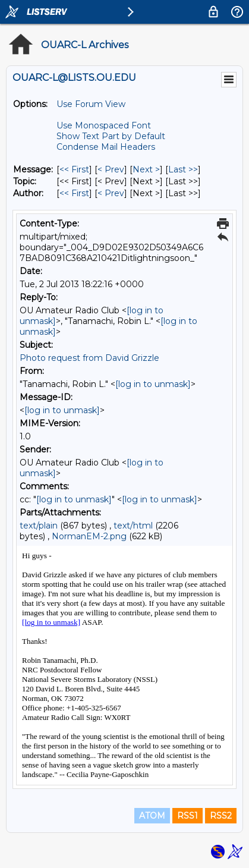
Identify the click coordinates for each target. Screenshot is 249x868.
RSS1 (187, 816)
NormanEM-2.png (89, 536)
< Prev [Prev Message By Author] (111, 193)
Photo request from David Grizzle (89, 358)
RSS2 (221, 816)
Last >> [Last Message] (183, 169)
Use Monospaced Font (104, 125)
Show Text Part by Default (111, 136)
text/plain (39, 526)
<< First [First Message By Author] (74, 193)
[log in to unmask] (153, 384)
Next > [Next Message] (146, 169)
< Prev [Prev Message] (111, 169)
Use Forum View (91, 104)
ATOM (152, 816)
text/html (133, 526)
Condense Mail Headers (106, 147)
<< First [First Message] (74, 169)
